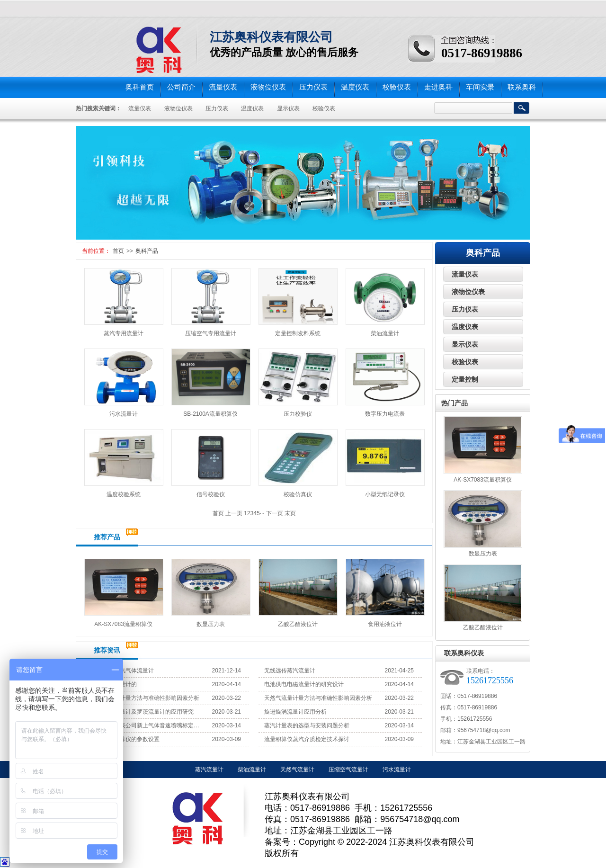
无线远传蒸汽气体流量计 (123, 671)
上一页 (234, 513)
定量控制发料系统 (298, 333)
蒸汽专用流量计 (124, 333)
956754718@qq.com (484, 730)
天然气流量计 (297, 770)
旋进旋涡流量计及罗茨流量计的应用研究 (143, 712)
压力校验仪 (298, 414)
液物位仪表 (268, 87)
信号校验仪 (211, 494)
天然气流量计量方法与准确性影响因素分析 (145, 698)
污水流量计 (124, 414)
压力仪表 (313, 87)
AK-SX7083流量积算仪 (123, 624)
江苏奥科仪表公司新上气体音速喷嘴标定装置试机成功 (146, 725)
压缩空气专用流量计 (211, 333)
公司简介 (181, 87)
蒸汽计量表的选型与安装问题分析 (307, 725)
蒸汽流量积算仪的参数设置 (125, 739)
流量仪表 (223, 87)
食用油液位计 (385, 624)
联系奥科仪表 (464, 653)
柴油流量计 (385, 333)
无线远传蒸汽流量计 (290, 671)
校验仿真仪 (298, 494)
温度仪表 (355, 87)
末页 (290, 513)
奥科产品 (147, 251)
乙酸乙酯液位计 (298, 624)
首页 (118, 251)
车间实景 (480, 87)
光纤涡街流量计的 (114, 684)
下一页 (275, 513)
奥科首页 (140, 87)
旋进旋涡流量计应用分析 (295, 712)
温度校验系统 (124, 494)
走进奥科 (438, 87)
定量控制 (465, 379)
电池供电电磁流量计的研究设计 (304, 684)
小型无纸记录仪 (385, 494)
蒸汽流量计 (209, 770)
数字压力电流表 (385, 414)
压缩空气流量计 (348, 770)
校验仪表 (397, 87)
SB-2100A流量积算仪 (210, 414)
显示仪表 (288, 108)
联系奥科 (522, 87)
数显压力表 (211, 624)
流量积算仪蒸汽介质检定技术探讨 (307, 739)
